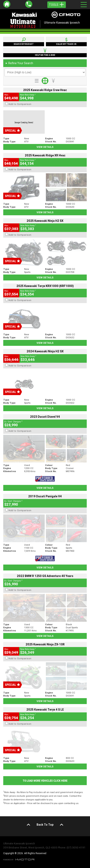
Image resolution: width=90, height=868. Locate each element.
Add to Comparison (20, 104)
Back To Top (45, 825)
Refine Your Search (19, 63)
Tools (57, 5)
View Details (45, 147)
